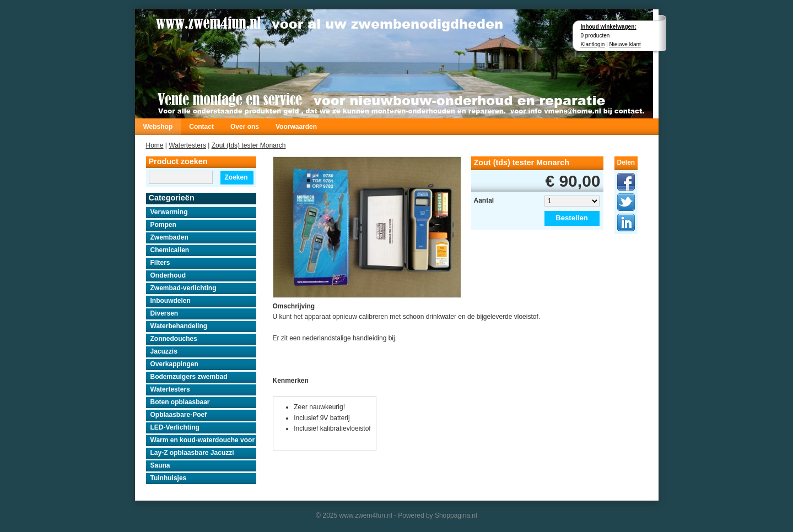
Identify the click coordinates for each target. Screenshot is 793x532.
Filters (160, 263)
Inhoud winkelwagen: (609, 27)
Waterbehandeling (179, 326)
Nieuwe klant (625, 44)
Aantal (484, 200)
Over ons (245, 127)
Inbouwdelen (171, 301)
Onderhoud (168, 275)
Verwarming (169, 212)
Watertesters (187, 145)
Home (155, 145)
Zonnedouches (174, 339)
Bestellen (572, 218)
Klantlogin (593, 44)
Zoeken (236, 177)
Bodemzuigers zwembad (189, 377)
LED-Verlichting (175, 427)
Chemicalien (170, 250)
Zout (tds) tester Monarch (249, 145)
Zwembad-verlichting (184, 288)
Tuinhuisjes (169, 478)
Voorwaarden (296, 127)
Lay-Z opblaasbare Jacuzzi (192, 453)
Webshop (158, 127)
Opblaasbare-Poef (179, 415)
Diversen (164, 313)
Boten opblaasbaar (180, 402)
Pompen (163, 225)
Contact (201, 127)
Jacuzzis (164, 351)
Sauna (160, 465)
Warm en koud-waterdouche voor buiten (203, 440)
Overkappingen (174, 364)
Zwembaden (169, 237)
